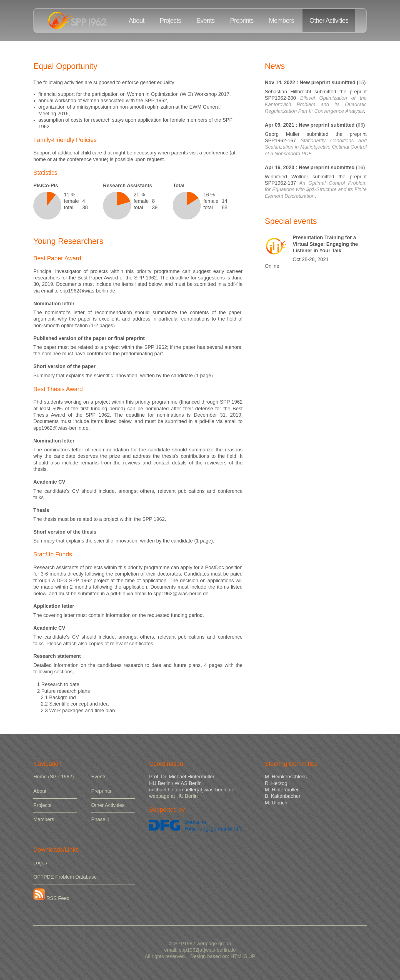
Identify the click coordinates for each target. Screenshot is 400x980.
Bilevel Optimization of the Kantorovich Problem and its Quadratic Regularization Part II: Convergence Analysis (316, 105)
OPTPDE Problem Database (65, 877)
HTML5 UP (243, 956)
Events (206, 21)
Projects (170, 21)
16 (360, 167)
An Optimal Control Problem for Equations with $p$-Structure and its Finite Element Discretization (316, 190)
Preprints (242, 21)
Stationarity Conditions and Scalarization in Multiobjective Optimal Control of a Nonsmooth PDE (316, 147)
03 (360, 125)
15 (361, 82)
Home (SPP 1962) (54, 777)
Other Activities (329, 21)
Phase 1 (100, 819)
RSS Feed (51, 898)
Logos (40, 863)
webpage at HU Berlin (173, 796)
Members (281, 21)
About (136, 21)
